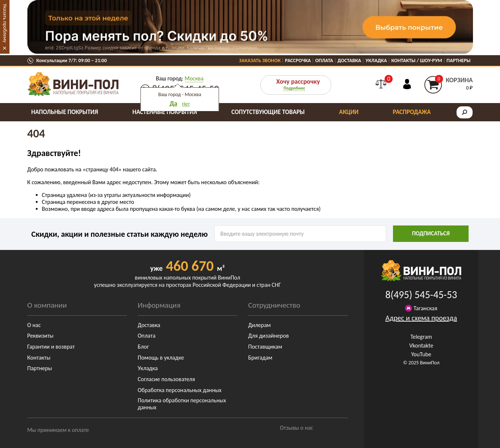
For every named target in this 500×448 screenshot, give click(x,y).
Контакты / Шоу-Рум (417, 60)
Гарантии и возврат (51, 347)
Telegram (421, 337)
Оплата (324, 60)
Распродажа (412, 112)
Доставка (349, 60)
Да (173, 103)
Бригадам (260, 358)
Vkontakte (421, 346)
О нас (34, 325)
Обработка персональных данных (180, 390)
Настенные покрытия (165, 112)
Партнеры (459, 60)
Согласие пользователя (166, 379)
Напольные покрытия (65, 112)
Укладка (376, 60)
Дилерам (259, 325)
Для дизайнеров (268, 336)
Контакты (39, 358)
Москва (194, 78)
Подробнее (294, 88)
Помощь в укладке (161, 358)
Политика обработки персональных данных (182, 404)
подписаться (431, 233)
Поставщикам (265, 347)
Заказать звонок (260, 60)
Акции (349, 112)
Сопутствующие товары (268, 112)
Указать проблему (5, 23)
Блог (143, 347)
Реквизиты (41, 336)
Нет (186, 104)
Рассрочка (298, 60)
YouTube (421, 354)
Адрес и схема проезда (421, 318)
